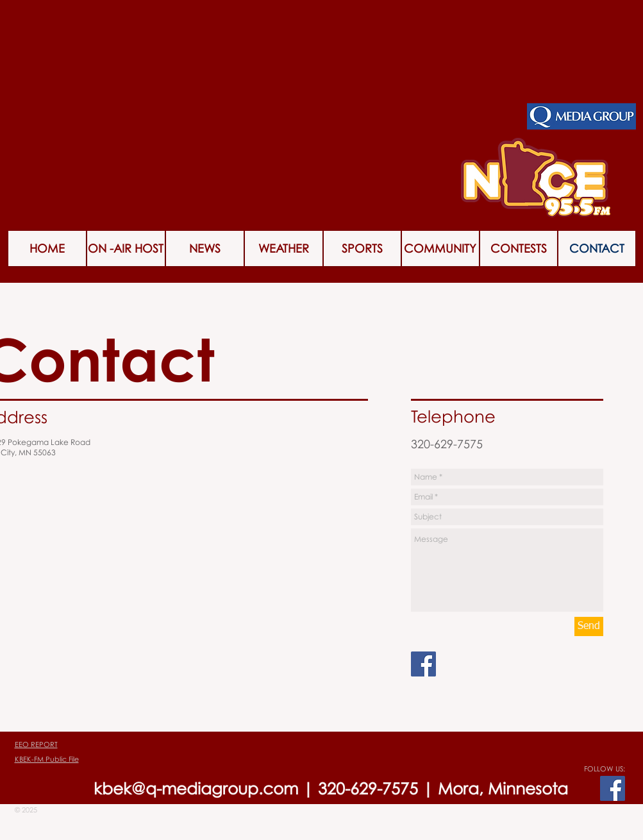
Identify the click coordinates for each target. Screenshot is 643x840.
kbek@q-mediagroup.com (196, 788)
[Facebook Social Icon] (423, 664)
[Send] (589, 626)
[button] (519, 248)
